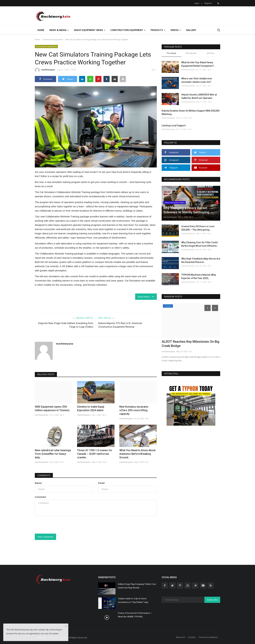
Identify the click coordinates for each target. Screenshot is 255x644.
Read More (146, 297)
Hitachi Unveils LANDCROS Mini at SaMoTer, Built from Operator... (199, 96)
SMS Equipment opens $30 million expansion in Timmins (52, 408)
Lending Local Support (174, 126)
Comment (40, 497)
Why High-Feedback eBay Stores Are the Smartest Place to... (201, 260)
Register (208, 3)
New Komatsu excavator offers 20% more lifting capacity (134, 410)
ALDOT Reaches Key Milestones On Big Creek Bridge (191, 344)
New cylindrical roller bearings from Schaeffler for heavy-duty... (53, 454)
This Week (171, 53)
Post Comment (45, 537)
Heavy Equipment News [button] (90, 30)
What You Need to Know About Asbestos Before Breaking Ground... (137, 454)
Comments (44, 475)
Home (41, 30)
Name (38, 483)
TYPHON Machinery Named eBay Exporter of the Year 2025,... (199, 276)
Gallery (191, 30)
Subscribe (212, 600)
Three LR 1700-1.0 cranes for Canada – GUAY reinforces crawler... (95, 454)
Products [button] (158, 30)
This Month (191, 53)
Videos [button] (176, 30)
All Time (210, 53)
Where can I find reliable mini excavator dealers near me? (197, 80)
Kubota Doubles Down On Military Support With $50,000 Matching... (191, 112)
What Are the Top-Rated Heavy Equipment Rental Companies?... (199, 64)
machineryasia (45, 70)
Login (197, 3)
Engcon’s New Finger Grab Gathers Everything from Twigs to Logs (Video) (66, 325)
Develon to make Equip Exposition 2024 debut (91, 408)
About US (180, 637)
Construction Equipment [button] (128, 30)
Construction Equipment (53, 39)
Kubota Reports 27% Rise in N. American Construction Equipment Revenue (120, 325)
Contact (192, 637)
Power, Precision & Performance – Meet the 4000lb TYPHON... (135, 615)
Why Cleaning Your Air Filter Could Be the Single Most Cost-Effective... (200, 244)
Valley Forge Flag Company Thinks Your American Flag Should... (137, 586)
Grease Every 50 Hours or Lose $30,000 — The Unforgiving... (198, 228)
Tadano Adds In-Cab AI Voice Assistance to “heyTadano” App (133, 600)
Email (101, 483)
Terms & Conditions (208, 637)
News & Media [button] (59, 30)
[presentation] (60, 525)
